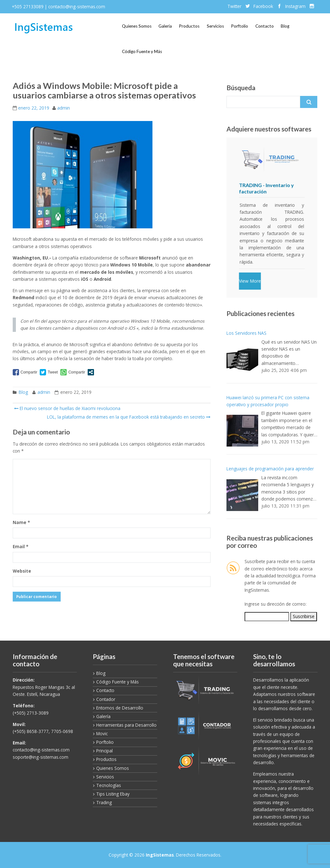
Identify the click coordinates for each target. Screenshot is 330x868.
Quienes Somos (137, 26)
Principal (104, 751)
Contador (106, 699)
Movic (102, 733)
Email (20, 546)
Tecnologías (109, 785)
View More (250, 281)
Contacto (265, 26)
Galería (165, 26)
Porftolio (239, 26)
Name (21, 522)
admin (64, 108)
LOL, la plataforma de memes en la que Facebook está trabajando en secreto (128, 417)
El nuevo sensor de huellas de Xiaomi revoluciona (67, 408)
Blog (285, 26)
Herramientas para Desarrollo (126, 725)
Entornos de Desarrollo (120, 708)
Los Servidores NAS (246, 333)
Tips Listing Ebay (113, 794)
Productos (189, 26)
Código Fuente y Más (142, 51)
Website (22, 571)
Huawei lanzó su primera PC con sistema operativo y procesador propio (268, 401)
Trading (104, 802)
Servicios (215, 26)
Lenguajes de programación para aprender (270, 469)
